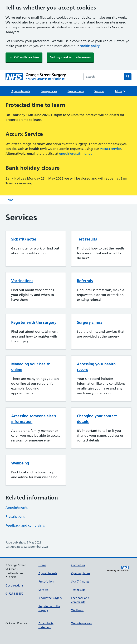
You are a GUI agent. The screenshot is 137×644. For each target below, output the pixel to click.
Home (9, 200)
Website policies (81, 623)
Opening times (81, 573)
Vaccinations (22, 281)
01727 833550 (14, 594)
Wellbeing (20, 463)
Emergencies (49, 91)
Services (99, 91)
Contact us (78, 565)
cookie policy (90, 46)
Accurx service (111, 149)
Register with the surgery (34, 322)
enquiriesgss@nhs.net (75, 154)
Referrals (85, 281)
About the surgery (50, 598)
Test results (87, 239)
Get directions (14, 585)
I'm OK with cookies (24, 57)
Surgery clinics (90, 322)
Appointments (21, 91)
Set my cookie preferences (70, 57)
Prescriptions (76, 91)
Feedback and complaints (25, 525)
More (121, 91)
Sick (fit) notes (24, 239)
